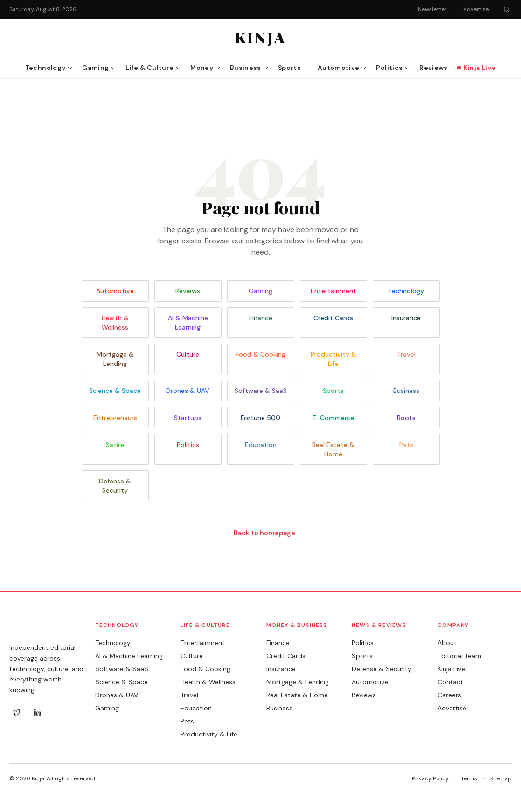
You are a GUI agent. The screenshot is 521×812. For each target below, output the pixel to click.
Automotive (115, 291)
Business (406, 391)
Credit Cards (333, 318)
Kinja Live (451, 669)
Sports (333, 391)
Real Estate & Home (333, 449)
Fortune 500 (260, 418)
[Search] (507, 9)
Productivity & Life (333, 359)
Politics (188, 445)
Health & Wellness (115, 323)
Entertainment (333, 291)
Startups (188, 418)
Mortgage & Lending (115, 359)
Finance (261, 318)
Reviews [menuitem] (433, 68)
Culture (188, 354)
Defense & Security (115, 486)
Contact (450, 682)
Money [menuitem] (205, 68)
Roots (406, 418)
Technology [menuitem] (49, 68)
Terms (469, 778)
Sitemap (500, 778)
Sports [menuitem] (293, 68)
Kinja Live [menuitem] (477, 68)
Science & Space (115, 391)
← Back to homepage (260, 533)
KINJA (28, 629)
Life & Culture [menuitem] (153, 68)
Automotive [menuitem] (342, 68)
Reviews (188, 291)
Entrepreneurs (115, 418)
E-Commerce (333, 418)
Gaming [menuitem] (99, 68)
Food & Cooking (260, 354)
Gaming (260, 291)
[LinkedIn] (37, 712)
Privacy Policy (430, 778)
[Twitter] (17, 712)
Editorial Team (459, 656)
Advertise (476, 9)
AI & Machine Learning (188, 323)
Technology (406, 291)
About (447, 643)
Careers (449, 695)
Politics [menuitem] (393, 68)
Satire (115, 445)
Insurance (406, 318)
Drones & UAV (188, 391)
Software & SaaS (261, 391)
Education (261, 445)
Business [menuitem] (249, 68)
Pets (406, 445)
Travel (406, 354)
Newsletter (432, 9)
